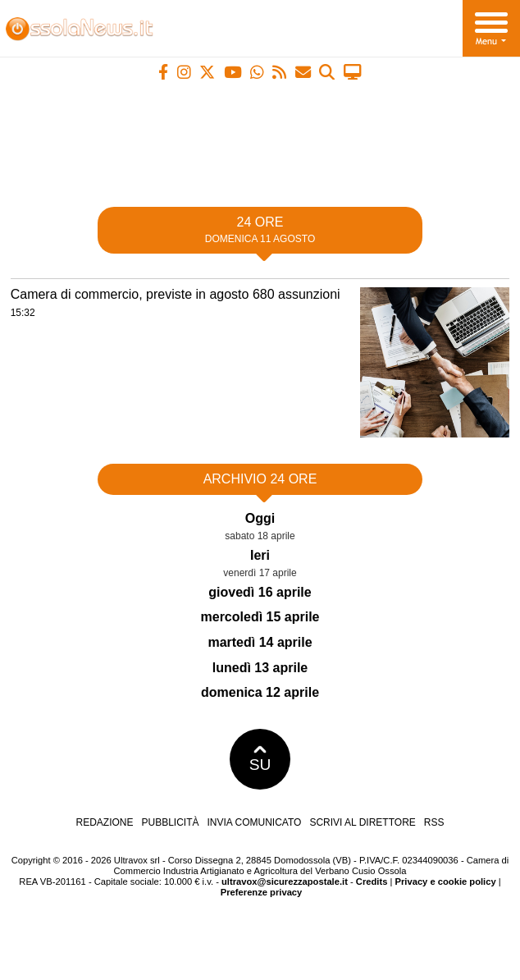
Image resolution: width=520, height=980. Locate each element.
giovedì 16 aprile (260, 592)
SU (260, 759)
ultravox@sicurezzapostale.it (285, 882)
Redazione (104, 822)
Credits (372, 882)
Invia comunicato (255, 822)
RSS (434, 822)
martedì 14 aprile (260, 642)
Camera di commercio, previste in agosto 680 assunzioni (176, 294)
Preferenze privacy (262, 892)
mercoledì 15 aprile (260, 617)
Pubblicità (171, 822)
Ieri (260, 555)
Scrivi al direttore (362, 822)
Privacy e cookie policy (446, 882)
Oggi (260, 518)
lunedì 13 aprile (260, 668)
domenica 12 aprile (260, 692)
